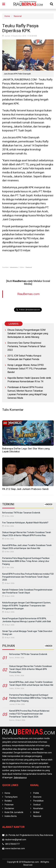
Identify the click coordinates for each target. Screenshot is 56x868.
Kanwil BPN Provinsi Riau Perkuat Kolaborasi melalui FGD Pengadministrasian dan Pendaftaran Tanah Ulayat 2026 (28, 577)
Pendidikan (38, 801)
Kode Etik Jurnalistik (14, 812)
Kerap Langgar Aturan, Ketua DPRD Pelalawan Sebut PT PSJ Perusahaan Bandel (27, 369)
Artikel (36, 812)
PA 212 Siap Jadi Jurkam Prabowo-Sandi (25, 489)
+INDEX (49, 504)
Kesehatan (38, 809)
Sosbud (37, 805)
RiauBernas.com (28, 294)
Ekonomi (37, 797)
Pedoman (9, 805)
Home (7, 16)
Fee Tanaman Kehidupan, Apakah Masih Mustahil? (25, 523)
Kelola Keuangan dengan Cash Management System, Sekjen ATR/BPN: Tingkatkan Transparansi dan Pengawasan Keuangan (27, 606)
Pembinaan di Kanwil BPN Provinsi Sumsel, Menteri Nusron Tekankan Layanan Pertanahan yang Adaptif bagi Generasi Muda (27, 393)
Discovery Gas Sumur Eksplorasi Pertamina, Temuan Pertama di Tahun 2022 (27, 346)
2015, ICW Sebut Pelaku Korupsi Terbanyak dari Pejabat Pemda (24, 358)
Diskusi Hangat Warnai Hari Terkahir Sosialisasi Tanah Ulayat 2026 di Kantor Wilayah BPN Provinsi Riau (27, 534)
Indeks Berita (11, 816)
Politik (36, 793)
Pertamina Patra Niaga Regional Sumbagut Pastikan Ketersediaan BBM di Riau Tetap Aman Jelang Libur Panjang (26, 561)
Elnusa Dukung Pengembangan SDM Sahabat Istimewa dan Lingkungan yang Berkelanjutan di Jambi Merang (28, 334)
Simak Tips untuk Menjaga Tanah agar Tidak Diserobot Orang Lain (27, 633)
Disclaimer (9, 809)
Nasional (18, 16)
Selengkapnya (20, 778)
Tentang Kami (11, 797)
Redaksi (8, 801)
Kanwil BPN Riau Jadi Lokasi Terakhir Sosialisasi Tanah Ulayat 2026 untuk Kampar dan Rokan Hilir (27, 547)
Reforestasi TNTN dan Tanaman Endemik (21, 513)
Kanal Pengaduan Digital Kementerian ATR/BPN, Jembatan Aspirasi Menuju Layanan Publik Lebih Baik (27, 620)
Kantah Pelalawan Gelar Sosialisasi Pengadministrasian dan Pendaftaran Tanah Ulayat (27, 591)
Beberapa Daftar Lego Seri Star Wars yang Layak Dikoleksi (26, 450)
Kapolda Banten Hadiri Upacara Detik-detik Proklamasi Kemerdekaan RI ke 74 (29, 380)
